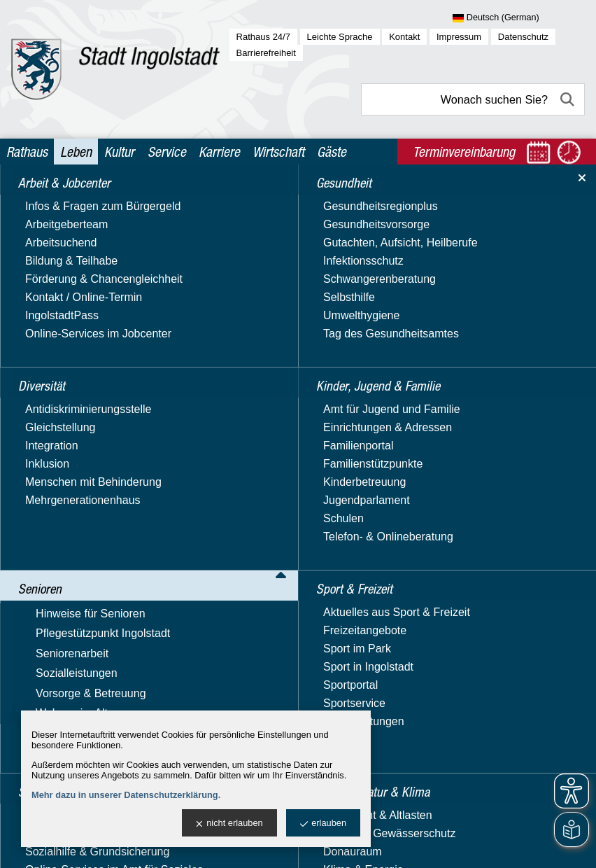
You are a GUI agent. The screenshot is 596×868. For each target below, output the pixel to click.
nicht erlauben (229, 824)
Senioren (99, 197)
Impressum (459, 37)
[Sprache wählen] (519, 18)
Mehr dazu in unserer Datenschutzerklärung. (126, 795)
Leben (76, 152)
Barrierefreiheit (266, 53)
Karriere (219, 152)
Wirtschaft (278, 152)
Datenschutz (523, 37)
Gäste (332, 152)
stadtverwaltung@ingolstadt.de (409, 845)
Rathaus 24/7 (263, 37)
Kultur (119, 152)
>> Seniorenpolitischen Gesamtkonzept (255, 293)
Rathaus (27, 152)
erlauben (323, 824)
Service (167, 152)
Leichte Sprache (340, 37)
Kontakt (404, 37)
